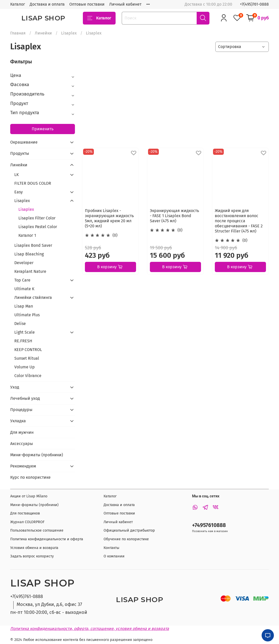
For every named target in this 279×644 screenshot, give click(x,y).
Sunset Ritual (27, 358)
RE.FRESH (23, 341)
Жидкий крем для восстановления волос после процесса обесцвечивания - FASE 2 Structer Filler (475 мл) (239, 221)
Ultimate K (24, 289)
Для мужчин (22, 432)
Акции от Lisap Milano (29, 496)
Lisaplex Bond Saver (33, 245)
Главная (18, 33)
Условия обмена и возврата (34, 548)
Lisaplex (69, 33)
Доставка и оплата (47, 4)
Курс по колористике (30, 477)
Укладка (18, 421)
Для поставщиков (25, 513)
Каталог (18, 4)
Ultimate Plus (27, 315)
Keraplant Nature (30, 271)
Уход (15, 387)
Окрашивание (24, 142)
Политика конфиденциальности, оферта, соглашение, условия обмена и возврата (90, 629)
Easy (19, 192)
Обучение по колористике (126, 539)
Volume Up (25, 367)
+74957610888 (209, 525)
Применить (43, 129)
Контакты (111, 548)
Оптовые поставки (87, 4)
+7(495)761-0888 (254, 4)
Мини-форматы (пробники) (37, 455)
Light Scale (25, 332)
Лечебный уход (25, 398)
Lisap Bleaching (29, 254)
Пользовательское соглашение (37, 530)
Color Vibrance (28, 376)
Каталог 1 (27, 235)
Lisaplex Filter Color (37, 218)
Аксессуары (22, 444)
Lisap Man (24, 306)
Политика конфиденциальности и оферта (47, 539)
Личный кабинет (125, 4)
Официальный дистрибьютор (129, 530)
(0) (115, 235)
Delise (20, 324)
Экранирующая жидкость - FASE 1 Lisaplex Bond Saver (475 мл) (174, 216)
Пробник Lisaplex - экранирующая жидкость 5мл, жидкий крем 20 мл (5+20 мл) (109, 218)
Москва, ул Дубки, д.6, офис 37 (49, 604)
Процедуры (21, 410)
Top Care (22, 280)
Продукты (20, 153)
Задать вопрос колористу (32, 556)
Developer (24, 263)
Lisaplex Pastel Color (38, 227)
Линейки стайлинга (33, 297)
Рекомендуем (23, 466)
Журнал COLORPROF (27, 522)
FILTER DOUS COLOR (33, 183)
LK (16, 175)
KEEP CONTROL (28, 350)
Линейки (43, 33)
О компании (114, 556)
